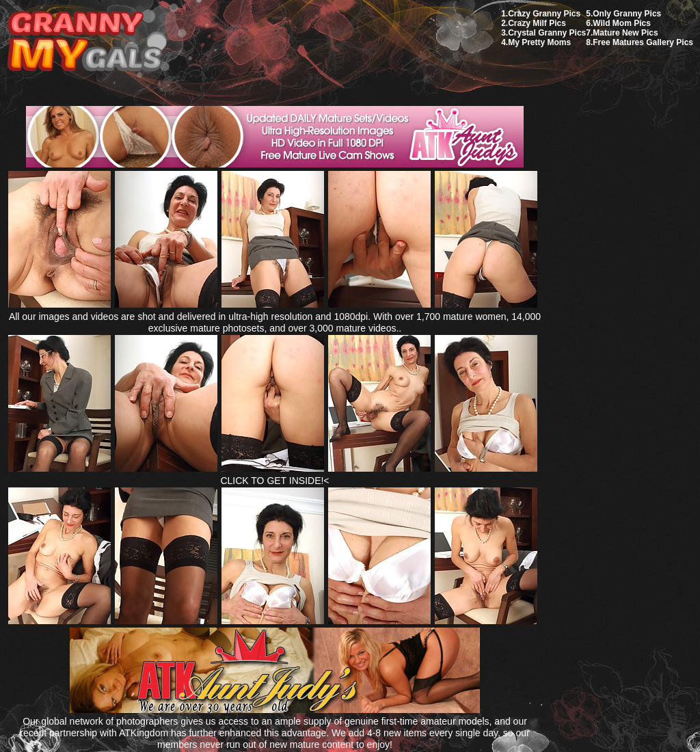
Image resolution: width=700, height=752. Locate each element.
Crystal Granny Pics (547, 33)
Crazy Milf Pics (537, 23)
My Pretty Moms (539, 42)
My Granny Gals (84, 42)
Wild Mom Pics (622, 23)
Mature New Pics (625, 33)
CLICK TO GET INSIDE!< (274, 481)
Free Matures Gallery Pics (643, 42)
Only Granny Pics (627, 14)
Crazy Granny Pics (544, 14)
